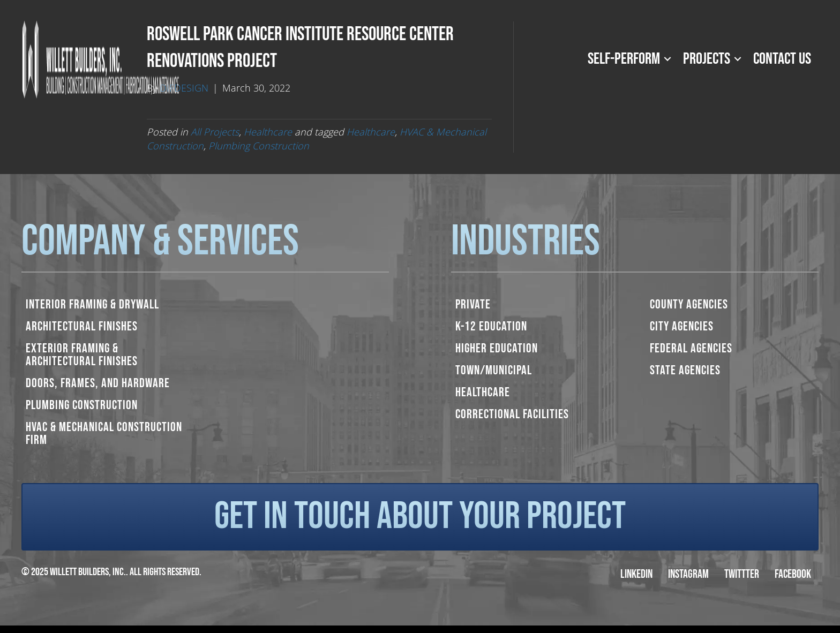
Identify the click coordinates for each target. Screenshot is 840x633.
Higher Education (497, 348)
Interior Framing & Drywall (92, 304)
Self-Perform (624, 59)
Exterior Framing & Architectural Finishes (82, 355)
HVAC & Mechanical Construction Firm (104, 434)
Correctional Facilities (512, 414)
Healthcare (268, 132)
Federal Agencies (691, 348)
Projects (707, 59)
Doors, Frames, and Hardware (98, 383)
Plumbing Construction (259, 146)
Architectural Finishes (82, 326)
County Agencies (689, 304)
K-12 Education (491, 326)
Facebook (793, 574)
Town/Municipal (494, 370)
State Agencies (685, 370)
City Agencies (682, 326)
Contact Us (782, 59)
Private (473, 304)
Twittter (742, 574)
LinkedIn (636, 574)
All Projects (215, 132)
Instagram (688, 574)
